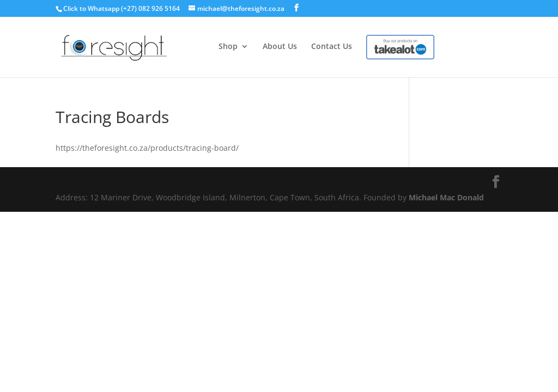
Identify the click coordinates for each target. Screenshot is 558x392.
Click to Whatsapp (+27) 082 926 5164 (122, 8)
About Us (280, 47)
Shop (228, 47)
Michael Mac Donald (446, 197)
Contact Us (332, 47)
